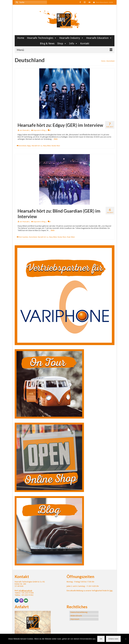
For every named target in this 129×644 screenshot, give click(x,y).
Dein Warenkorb (103, 2)
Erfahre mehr (113, 639)
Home (21, 38)
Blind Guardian (23, 237)
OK (101, 639)
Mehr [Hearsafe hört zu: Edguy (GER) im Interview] (56, 139)
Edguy (29, 146)
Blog (44, 130)
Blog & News (47, 43)
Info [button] (73, 43)
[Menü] (65, 50)
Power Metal (71, 237)
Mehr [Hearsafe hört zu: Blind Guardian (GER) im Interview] (53, 230)
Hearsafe (26, 130)
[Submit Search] (17, 2)
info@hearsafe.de (25, 591)
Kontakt (85, 43)
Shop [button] (62, 43)
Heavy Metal (47, 146)
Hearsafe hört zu (37, 146)
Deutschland (22, 146)
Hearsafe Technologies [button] (42, 38)
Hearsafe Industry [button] (71, 38)
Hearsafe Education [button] (99, 38)
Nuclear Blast (56, 146)
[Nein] (126, 639)
